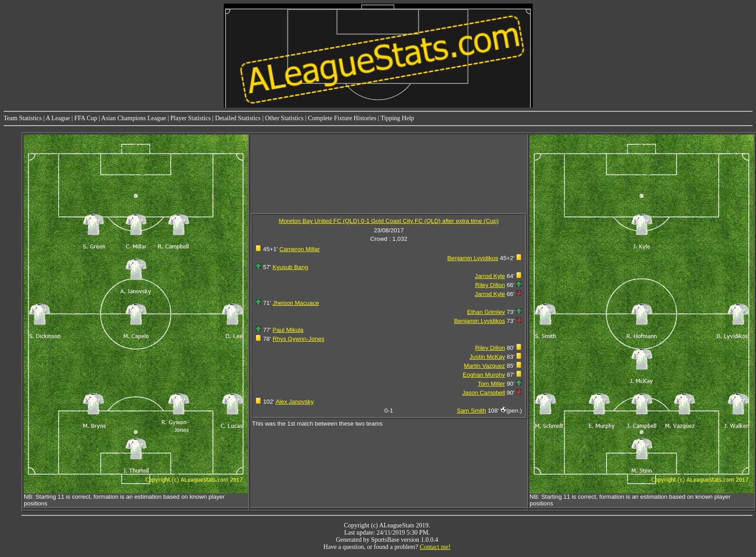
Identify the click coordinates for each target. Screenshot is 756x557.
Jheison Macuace (296, 303)
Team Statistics (23, 118)
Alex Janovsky (294, 402)
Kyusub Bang (290, 267)
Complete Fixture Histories (342, 118)
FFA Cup (86, 118)
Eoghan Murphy (484, 375)
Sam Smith (471, 411)
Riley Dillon (490, 285)
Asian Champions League (134, 118)
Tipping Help (398, 118)
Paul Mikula (288, 330)
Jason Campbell (484, 393)
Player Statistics (191, 118)
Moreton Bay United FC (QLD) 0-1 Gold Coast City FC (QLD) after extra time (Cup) (389, 221)
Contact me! (435, 547)
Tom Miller (492, 384)
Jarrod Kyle (490, 276)
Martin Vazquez (485, 366)
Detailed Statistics (238, 118)
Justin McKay (487, 357)
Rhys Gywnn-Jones (299, 339)
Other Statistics (284, 118)
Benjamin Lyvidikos (473, 258)
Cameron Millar (300, 249)
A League (58, 118)
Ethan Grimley (486, 312)
